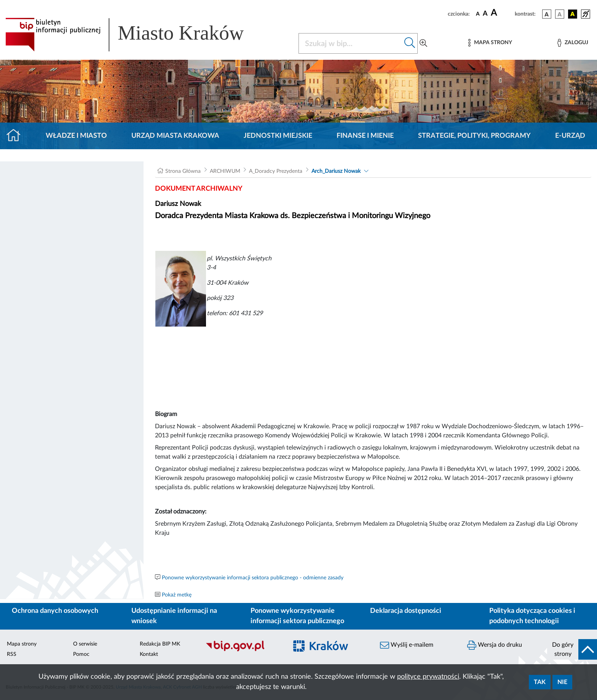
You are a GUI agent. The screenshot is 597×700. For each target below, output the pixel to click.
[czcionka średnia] (485, 14)
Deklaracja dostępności (406, 611)
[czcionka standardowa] (478, 14)
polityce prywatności (428, 677)
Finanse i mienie (365, 136)
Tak (540, 682)
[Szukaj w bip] (410, 43)
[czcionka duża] (502, 13)
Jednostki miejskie (278, 136)
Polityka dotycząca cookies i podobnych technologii (532, 616)
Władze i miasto (76, 136)
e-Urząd (570, 136)
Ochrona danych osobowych (55, 611)
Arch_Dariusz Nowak (336, 171)
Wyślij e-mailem (407, 645)
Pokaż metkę (177, 595)
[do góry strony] (572, 649)
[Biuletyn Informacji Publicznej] (243, 651)
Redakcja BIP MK (160, 644)
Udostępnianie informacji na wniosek (174, 616)
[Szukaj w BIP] (350, 43)
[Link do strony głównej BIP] (136, 35)
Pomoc (81, 654)
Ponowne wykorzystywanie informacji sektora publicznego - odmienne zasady (253, 578)
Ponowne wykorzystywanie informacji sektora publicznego (297, 616)
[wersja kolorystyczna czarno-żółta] (573, 14)
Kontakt (149, 654)
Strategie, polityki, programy (474, 136)
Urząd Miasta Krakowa (175, 136)
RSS (12, 654)
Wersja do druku (495, 645)
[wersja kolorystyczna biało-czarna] (560, 14)
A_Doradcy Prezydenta (276, 171)
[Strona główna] (17, 136)
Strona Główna (183, 171)
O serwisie (85, 644)
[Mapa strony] (490, 43)
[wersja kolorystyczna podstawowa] (547, 14)
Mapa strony (22, 644)
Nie (562, 682)
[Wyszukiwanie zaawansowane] (423, 43)
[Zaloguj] (573, 43)
